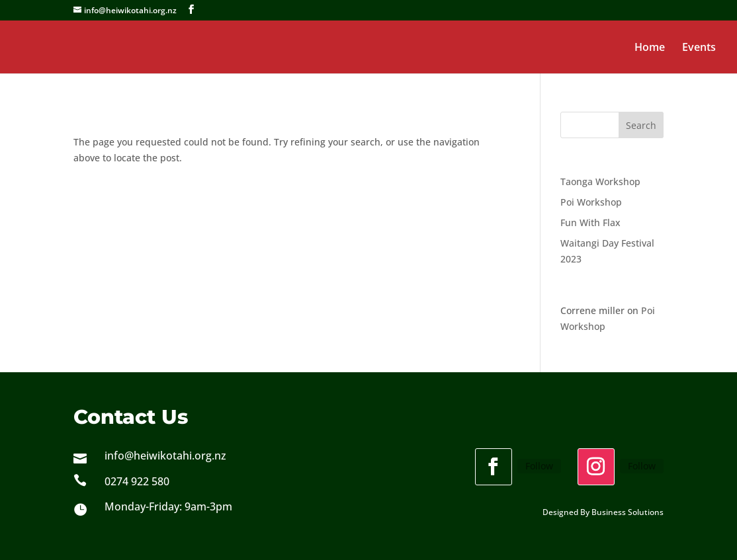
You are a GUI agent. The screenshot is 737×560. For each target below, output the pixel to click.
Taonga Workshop (600, 181)
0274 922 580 (137, 481)
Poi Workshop (591, 202)
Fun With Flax (590, 222)
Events (699, 48)
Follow (539, 466)
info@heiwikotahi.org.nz (165, 456)
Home (650, 48)
